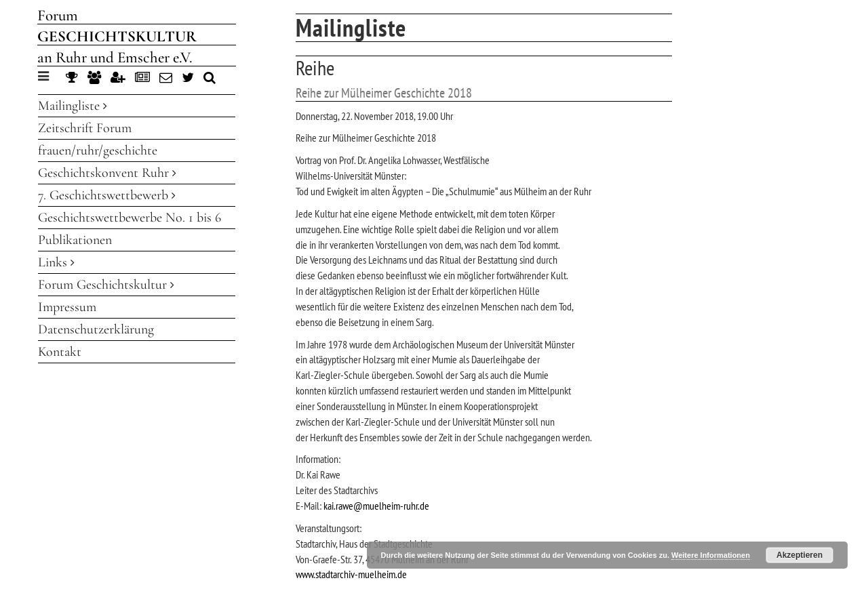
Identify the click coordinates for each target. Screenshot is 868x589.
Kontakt (60, 352)
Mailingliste (73, 106)
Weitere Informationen (711, 555)
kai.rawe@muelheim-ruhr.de (376, 506)
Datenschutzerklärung (96, 329)
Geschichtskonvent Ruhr (107, 173)
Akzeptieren (800, 555)
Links (56, 262)
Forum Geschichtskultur (106, 285)
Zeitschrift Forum (85, 128)
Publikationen (75, 240)
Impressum (67, 307)
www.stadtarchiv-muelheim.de (351, 574)
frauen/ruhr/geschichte (98, 150)
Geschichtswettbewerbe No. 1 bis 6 (130, 218)
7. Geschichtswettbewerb (107, 195)
